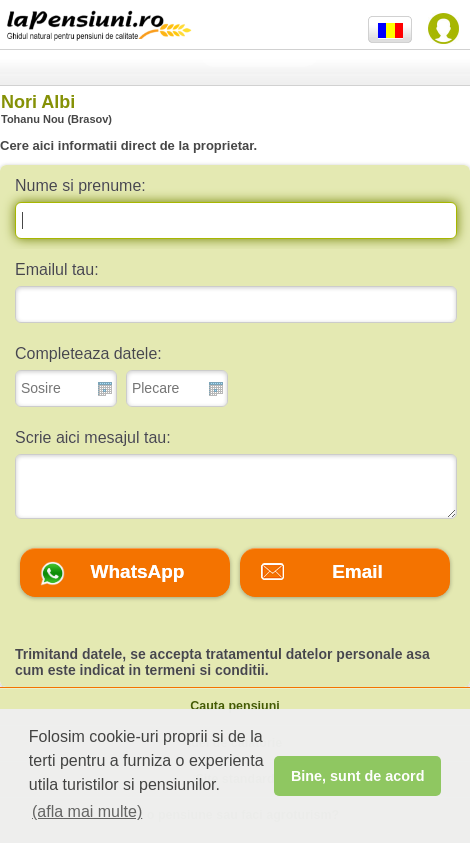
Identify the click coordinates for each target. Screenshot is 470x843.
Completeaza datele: (88, 353)
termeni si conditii (205, 670)
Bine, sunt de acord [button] (358, 776)
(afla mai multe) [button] (87, 811)
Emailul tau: (57, 269)
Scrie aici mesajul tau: (93, 437)
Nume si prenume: (80, 185)
